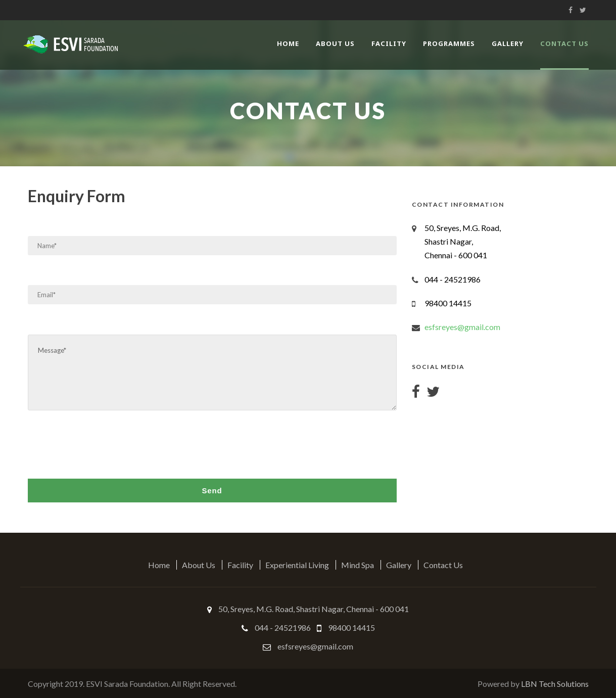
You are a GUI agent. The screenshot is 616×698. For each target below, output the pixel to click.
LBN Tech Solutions (555, 684)
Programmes (449, 43)
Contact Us (564, 43)
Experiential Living (297, 565)
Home (288, 43)
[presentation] (105, 443)
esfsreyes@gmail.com (462, 327)
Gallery (508, 43)
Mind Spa (358, 565)
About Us (335, 43)
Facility (389, 43)
